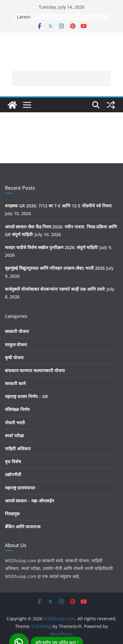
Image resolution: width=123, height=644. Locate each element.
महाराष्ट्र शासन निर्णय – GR (26, 396)
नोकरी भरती (15, 423)
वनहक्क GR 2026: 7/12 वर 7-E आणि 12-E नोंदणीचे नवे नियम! (58, 206)
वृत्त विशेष (13, 461)
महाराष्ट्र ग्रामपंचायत (20, 488)
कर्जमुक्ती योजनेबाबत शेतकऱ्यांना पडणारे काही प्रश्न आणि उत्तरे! (55, 289)
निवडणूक (12, 514)
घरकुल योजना (16, 345)
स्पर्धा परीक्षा (14, 436)
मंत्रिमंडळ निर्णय (17, 409)
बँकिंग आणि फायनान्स (23, 527)
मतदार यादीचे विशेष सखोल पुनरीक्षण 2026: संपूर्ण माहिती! (52, 247)
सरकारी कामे (15, 383)
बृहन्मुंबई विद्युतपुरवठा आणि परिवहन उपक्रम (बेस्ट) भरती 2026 (55, 268)
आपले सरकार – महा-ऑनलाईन (30, 501)
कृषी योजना (14, 357)
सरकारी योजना (17, 331)
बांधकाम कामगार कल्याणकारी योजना (35, 370)
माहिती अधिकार (18, 449)
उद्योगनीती (13, 474)
